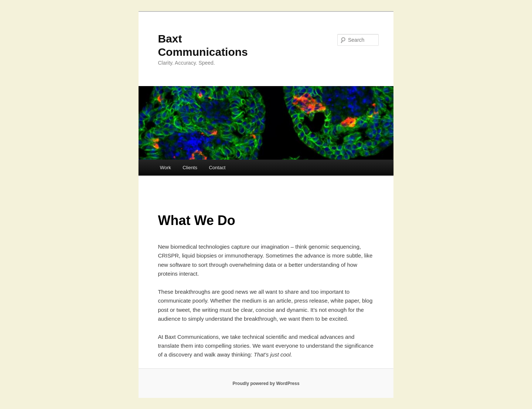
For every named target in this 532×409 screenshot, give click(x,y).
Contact (217, 168)
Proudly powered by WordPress (266, 384)
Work (166, 168)
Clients (190, 168)
